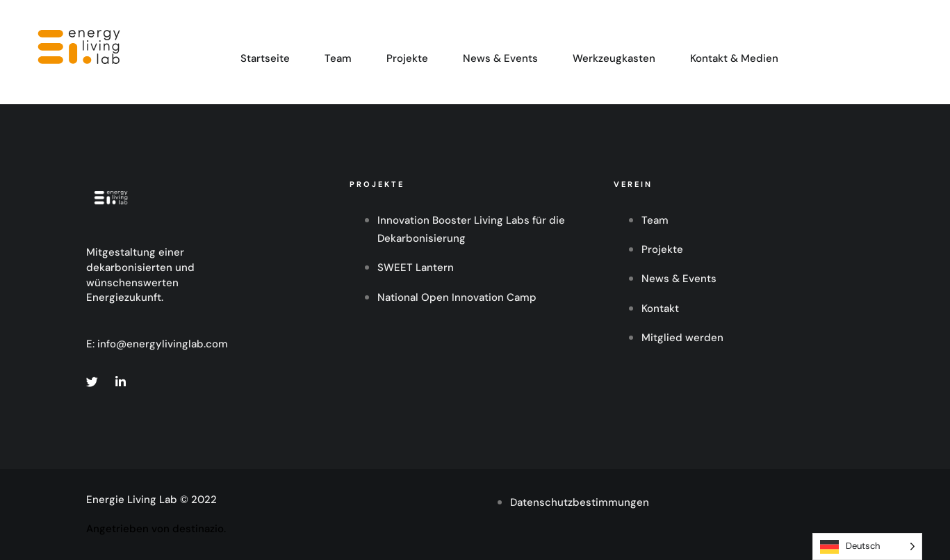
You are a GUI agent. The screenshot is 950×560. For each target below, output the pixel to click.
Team (338, 58)
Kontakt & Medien (734, 58)
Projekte (407, 58)
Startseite (265, 58)
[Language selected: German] (867, 546)
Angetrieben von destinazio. (156, 529)
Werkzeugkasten (614, 58)
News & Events (500, 58)
